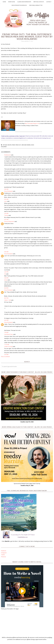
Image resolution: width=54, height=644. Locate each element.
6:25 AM (6, 219)
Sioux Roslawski (8, 191)
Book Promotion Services (19, 5)
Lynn (6, 201)
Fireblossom (7, 155)
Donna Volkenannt (9, 221)
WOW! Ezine (12, 2)
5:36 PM (6, 278)
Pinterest (3, 557)
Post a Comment (5, 357)
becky (6, 280)
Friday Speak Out (17, 145)
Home (4, 2)
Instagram (4, 553)
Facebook (4, 551)
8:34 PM (6, 288)
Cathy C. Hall (7, 300)
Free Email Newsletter (36, 5)
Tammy (6, 215)
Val (5, 274)
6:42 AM (6, 252)
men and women (26, 145)
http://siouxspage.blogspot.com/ (32, 123)
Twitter (3, 555)
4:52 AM (6, 199)
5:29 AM (6, 213)
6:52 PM (6, 320)
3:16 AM (6, 355)
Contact (49, 2)
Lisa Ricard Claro (9, 334)
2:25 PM (6, 272)
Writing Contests (39, 2)
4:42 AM (6, 189)
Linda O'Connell (8, 346)
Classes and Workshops (24, 2)
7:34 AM (6, 332)
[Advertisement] (27, 623)
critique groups (7, 145)
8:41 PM (6, 298)
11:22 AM (7, 344)
